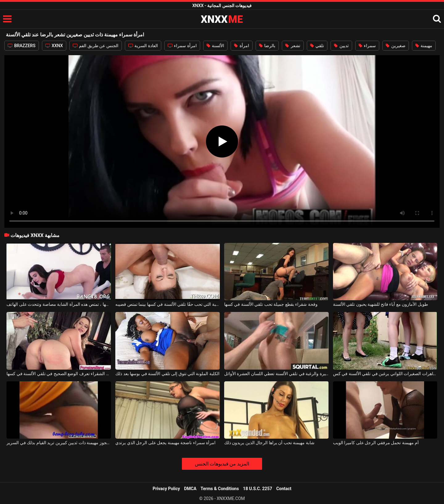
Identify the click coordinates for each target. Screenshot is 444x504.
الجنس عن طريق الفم (96, 46)
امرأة (241, 46)
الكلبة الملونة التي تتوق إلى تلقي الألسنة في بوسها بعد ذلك (167, 374)
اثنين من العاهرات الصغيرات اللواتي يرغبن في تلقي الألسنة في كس (385, 374)
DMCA (190, 489)
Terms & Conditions (220, 489)
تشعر (293, 46)
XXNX (54, 46)
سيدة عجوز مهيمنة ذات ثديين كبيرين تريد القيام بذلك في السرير (59, 443)
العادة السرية (143, 46)
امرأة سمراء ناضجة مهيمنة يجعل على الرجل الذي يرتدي (165, 443)
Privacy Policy (166, 489)
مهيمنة (424, 46)
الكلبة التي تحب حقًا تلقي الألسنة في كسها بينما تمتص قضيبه (168, 304)
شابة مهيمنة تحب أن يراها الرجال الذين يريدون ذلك (269, 443)
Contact (284, 489)
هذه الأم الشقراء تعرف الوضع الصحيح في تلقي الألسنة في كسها (59, 374)
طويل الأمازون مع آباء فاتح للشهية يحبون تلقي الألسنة (380, 304)
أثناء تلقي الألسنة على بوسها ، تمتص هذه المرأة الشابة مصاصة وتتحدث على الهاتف (59, 304)
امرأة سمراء (182, 46)
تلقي (317, 46)
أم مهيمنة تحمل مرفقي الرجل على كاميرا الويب (376, 443)
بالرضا (267, 46)
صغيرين (395, 46)
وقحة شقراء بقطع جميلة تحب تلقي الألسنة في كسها (271, 304)
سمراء (367, 46)
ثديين (341, 46)
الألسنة (215, 46)
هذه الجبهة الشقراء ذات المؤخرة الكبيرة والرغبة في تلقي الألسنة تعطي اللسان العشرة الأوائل (276, 374)
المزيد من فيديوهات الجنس (222, 464)
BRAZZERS (22, 46)
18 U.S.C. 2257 (257, 489)
